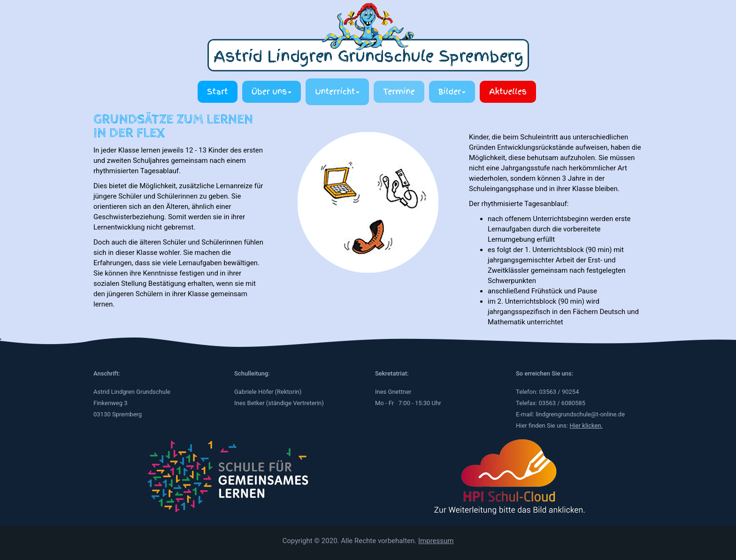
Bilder (452, 92)
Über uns (272, 92)
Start (218, 92)
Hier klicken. (586, 426)
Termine (399, 92)
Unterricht (337, 92)
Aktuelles (508, 92)
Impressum (436, 541)
